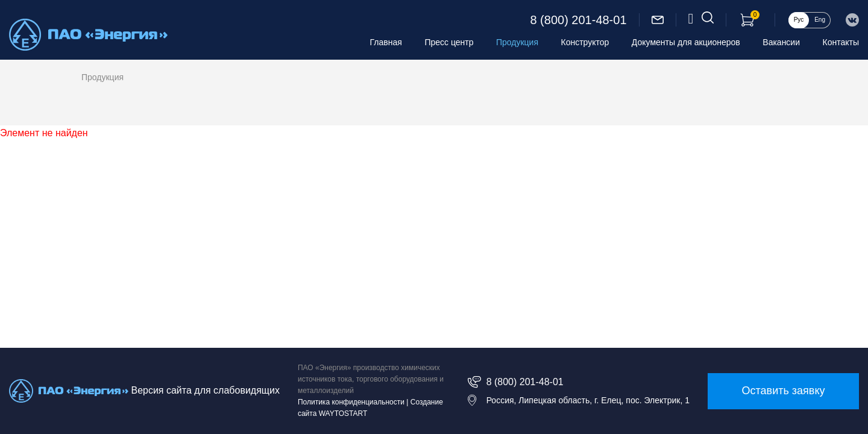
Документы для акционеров (686, 42)
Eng (820, 20)
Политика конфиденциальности (351, 402)
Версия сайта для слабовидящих (205, 390)
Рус (799, 20)
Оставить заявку (784, 391)
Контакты (841, 42)
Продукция (517, 42)
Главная (386, 42)
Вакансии (781, 42)
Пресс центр (449, 42)
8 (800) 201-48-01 (578, 20)
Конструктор (585, 42)
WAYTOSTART (343, 414)
